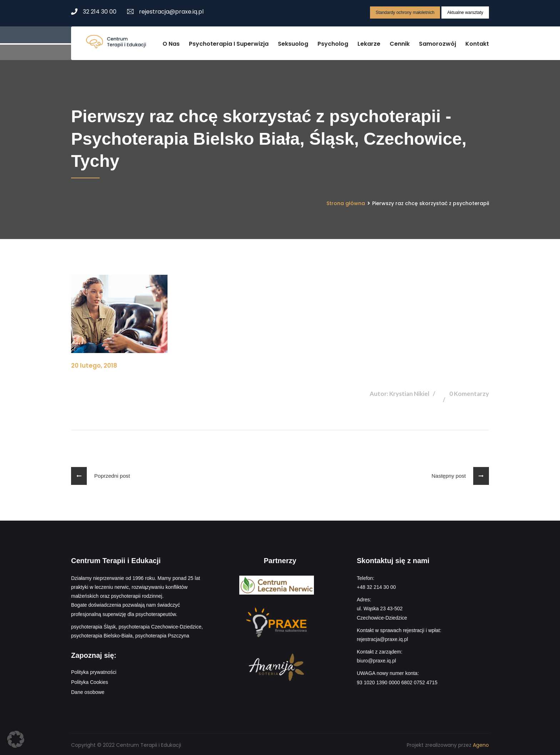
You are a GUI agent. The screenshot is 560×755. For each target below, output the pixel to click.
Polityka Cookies (90, 681)
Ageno (481, 744)
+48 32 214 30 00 (376, 586)
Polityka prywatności (94, 671)
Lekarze (369, 42)
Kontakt (477, 42)
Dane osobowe (88, 691)
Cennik (400, 42)
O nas (171, 42)
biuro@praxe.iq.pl (376, 659)
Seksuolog (293, 42)
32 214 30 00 (94, 12)
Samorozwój (437, 42)
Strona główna (346, 202)
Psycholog (333, 42)
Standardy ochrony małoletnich (405, 13)
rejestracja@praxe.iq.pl (165, 12)
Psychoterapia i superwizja (229, 42)
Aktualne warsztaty (465, 13)
